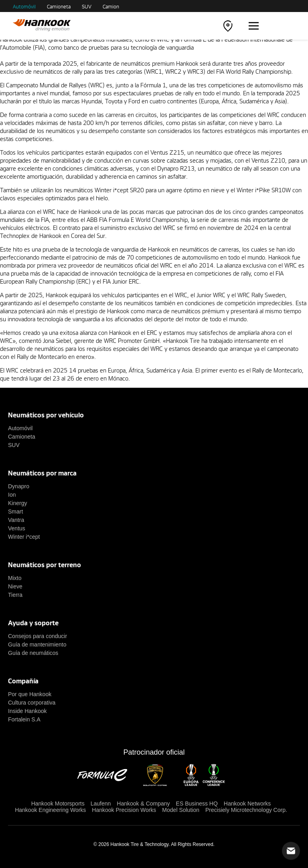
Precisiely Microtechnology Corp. (246, 810)
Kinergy (17, 503)
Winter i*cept (24, 537)
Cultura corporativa (32, 703)
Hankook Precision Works (124, 810)
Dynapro (19, 486)
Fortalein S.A (24, 719)
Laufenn (101, 804)
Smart (15, 512)
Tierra (15, 595)
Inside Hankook (27, 711)
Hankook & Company (143, 804)
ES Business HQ (197, 804)
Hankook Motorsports (58, 804)
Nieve (15, 586)
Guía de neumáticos (33, 653)
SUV (87, 6)
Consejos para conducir (37, 636)
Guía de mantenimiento (37, 644)
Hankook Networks (247, 804)
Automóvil (24, 6)
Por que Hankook (30, 694)
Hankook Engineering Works (50, 810)
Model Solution (181, 810)
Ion (12, 495)
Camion (111, 6)
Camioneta (59, 6)
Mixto (15, 578)
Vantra (16, 520)
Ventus (17, 528)
